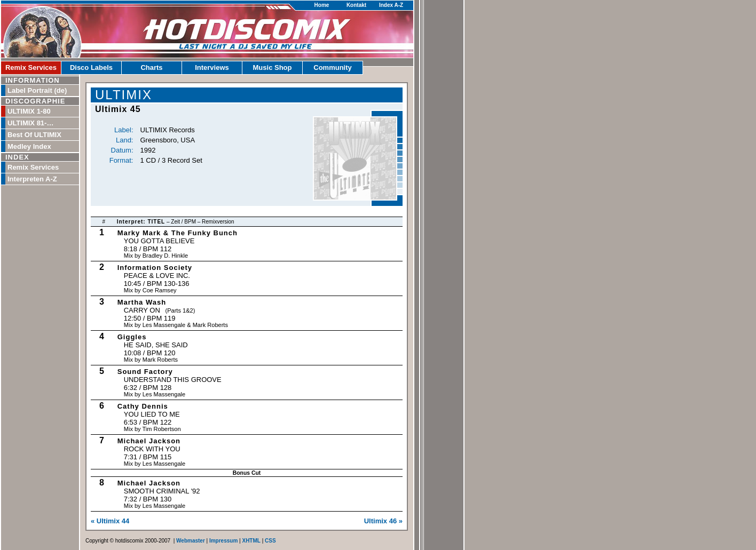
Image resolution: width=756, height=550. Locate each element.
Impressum (223, 541)
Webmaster (191, 541)
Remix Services (31, 67)
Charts (151, 67)
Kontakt (356, 5)
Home (322, 5)
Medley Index (29, 146)
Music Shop (273, 67)
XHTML (251, 541)
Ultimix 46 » (383, 521)
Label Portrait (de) (37, 90)
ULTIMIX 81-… (30, 123)
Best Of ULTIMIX (34, 135)
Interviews (212, 67)
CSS (270, 541)
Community (333, 67)
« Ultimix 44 (110, 521)
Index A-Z (391, 5)
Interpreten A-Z (32, 179)
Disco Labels (91, 67)
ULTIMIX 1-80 (29, 111)
